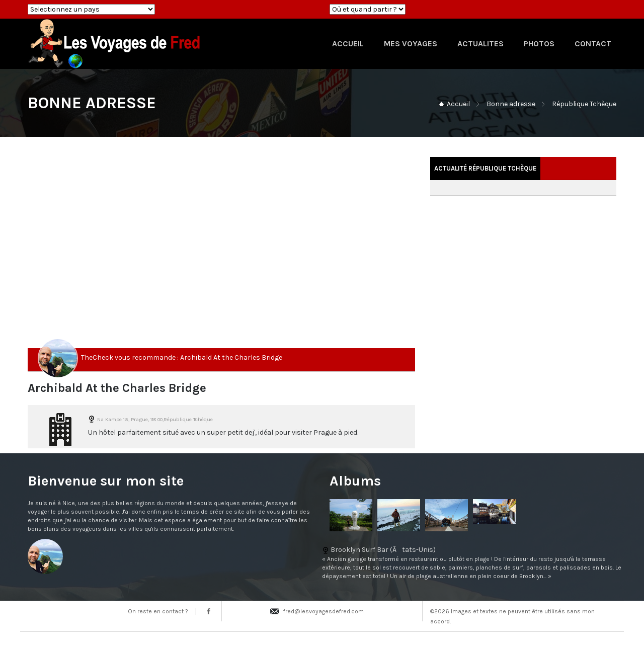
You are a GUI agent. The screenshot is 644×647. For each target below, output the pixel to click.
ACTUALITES (480, 44)
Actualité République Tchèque (485, 168)
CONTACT (593, 44)
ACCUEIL (348, 44)
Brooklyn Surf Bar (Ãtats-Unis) (322, 563)
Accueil (458, 104)
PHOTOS (539, 44)
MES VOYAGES (411, 44)
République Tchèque (584, 104)
